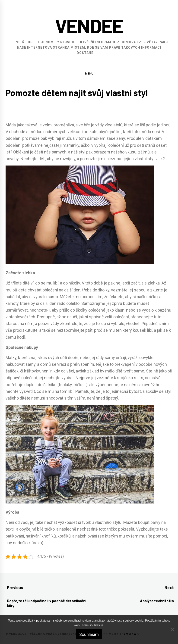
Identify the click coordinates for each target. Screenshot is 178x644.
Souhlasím (89, 634)
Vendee (89, 26)
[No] (172, 629)
